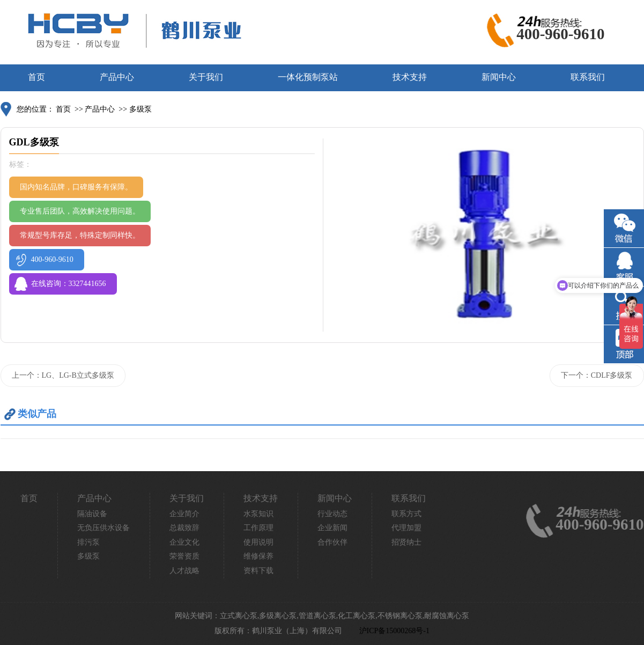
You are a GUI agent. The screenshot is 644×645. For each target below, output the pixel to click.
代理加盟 (406, 528)
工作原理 (258, 528)
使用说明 (258, 542)
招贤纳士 (406, 542)
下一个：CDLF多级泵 (597, 375)
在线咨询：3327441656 (69, 284)
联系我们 (588, 77)
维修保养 (258, 556)
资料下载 (258, 571)
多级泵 (140, 109)
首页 (36, 77)
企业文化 (184, 542)
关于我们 (206, 77)
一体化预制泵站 (308, 77)
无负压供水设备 (103, 528)
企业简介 (184, 514)
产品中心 (117, 77)
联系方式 (406, 514)
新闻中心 (499, 77)
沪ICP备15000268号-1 (394, 631)
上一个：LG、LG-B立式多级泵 (63, 375)
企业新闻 (332, 528)
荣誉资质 (184, 556)
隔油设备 (92, 514)
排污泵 (88, 542)
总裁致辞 (184, 528)
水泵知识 (258, 514)
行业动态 (332, 514)
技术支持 (410, 77)
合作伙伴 (332, 542)
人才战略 (184, 571)
